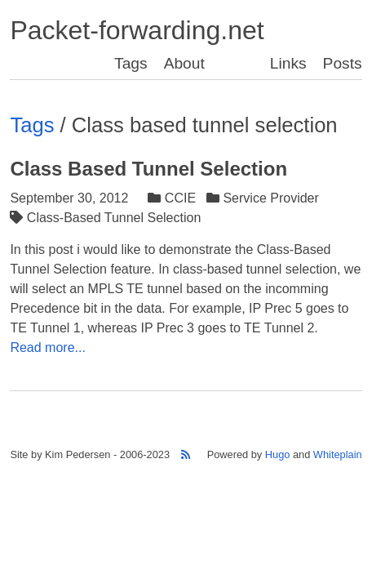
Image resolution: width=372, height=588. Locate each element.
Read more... (47, 347)
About (184, 63)
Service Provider (264, 198)
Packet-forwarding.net (137, 30)
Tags (131, 63)
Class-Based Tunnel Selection (107, 218)
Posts (343, 63)
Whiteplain (338, 454)
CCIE (173, 198)
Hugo (278, 454)
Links (288, 63)
